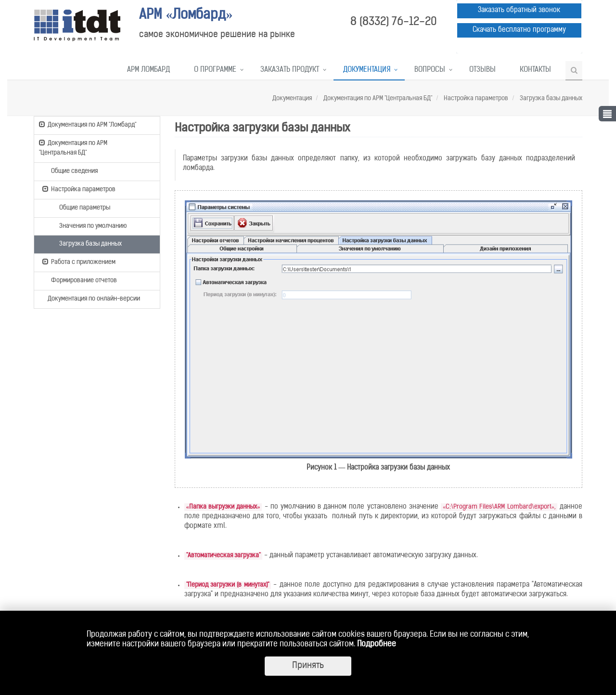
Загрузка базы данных (550, 98)
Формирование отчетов (80, 280)
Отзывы (482, 70)
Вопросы (430, 70)
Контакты (535, 70)
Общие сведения (70, 170)
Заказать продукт (290, 70)
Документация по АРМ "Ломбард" (88, 124)
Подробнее (377, 644)
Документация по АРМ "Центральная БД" (377, 98)
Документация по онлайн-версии (90, 299)
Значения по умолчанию (89, 225)
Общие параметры (80, 207)
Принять (308, 666)
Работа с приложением (79, 262)
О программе (215, 70)
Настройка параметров (475, 98)
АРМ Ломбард (148, 70)
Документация (367, 70)
